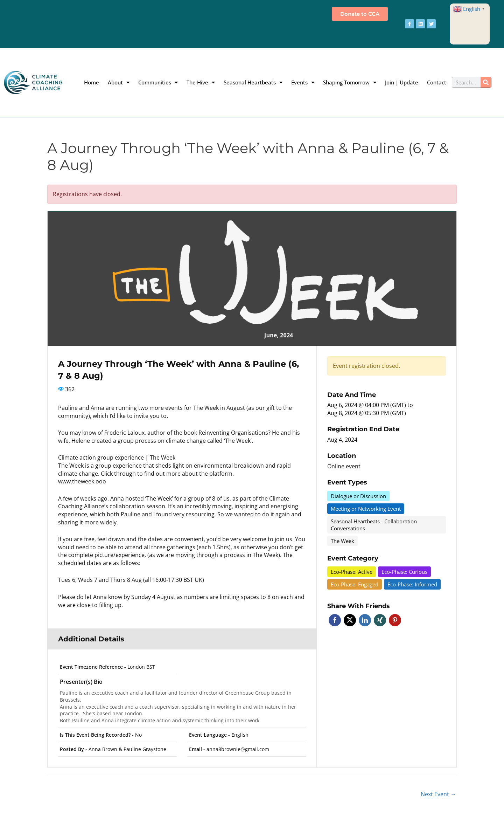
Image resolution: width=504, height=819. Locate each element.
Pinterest (395, 620)
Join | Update (402, 82)
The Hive (201, 82)
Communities (158, 82)
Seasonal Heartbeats (253, 82)
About (119, 82)
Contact (437, 82)
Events (303, 82)
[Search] (486, 82)
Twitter (350, 620)
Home (92, 82)
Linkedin (365, 620)
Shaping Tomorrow (350, 82)
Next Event (438, 794)
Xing (380, 620)
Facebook (335, 620)
